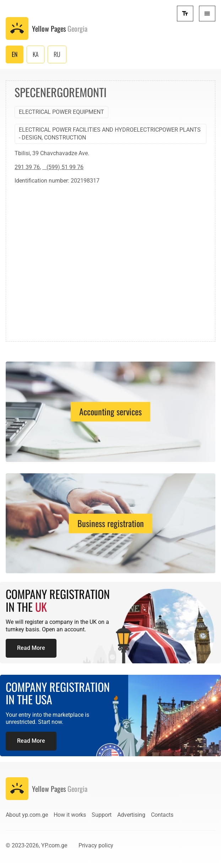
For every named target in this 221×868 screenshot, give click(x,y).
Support (102, 815)
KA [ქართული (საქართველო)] (36, 54)
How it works (70, 815)
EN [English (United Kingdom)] (15, 54)
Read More (31, 648)
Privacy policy (96, 845)
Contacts (162, 815)
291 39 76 (27, 167)
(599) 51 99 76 (63, 167)
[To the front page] (47, 28)
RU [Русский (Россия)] (57, 54)
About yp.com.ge (27, 815)
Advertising (131, 815)
